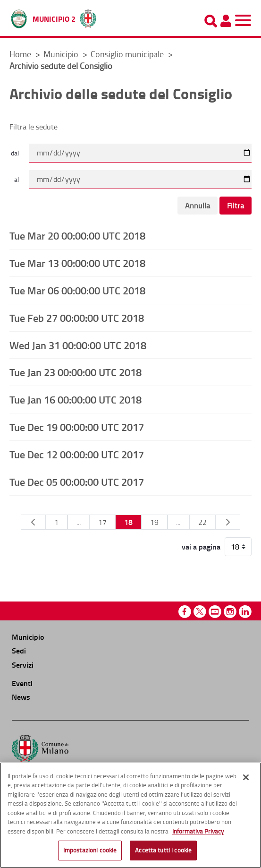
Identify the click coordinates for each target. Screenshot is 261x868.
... (79, 522)
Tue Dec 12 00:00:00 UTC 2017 (77, 454)
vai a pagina (201, 547)
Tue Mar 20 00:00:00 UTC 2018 (77, 235)
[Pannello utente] (226, 21)
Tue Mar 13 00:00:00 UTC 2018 (77, 263)
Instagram (230, 612)
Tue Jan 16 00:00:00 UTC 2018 (76, 399)
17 (102, 522)
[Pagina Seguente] (228, 522)
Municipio (62, 54)
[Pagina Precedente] (33, 522)
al (17, 179)
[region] (130, 815)
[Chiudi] (246, 777)
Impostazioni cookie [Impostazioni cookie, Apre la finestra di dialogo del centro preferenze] (90, 850)
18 (128, 522)
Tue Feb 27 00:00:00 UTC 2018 (77, 318)
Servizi (23, 665)
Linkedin (245, 612)
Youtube (215, 612)
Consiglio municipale (128, 54)
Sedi (19, 650)
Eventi (22, 683)
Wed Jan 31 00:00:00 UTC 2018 (78, 345)
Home (20, 54)
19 (154, 522)
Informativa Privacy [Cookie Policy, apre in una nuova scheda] (198, 831)
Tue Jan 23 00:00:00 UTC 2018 (76, 372)
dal (15, 153)
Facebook (185, 612)
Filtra (236, 206)
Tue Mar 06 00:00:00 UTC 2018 (77, 290)
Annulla (198, 206)
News (21, 697)
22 (202, 522)
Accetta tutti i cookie (163, 850)
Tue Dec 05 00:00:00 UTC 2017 (77, 481)
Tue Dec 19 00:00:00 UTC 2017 (77, 427)
